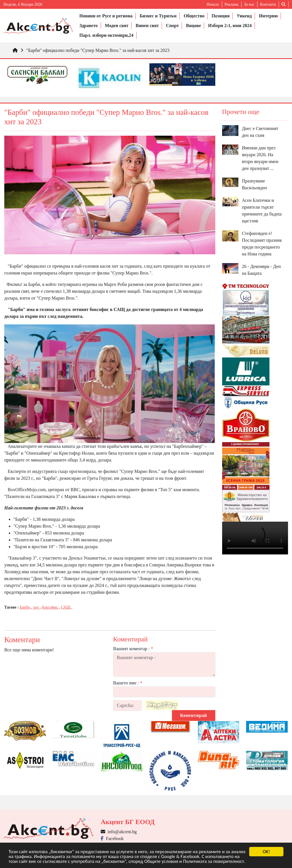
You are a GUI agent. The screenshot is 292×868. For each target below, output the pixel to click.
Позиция (221, 16)
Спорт (172, 26)
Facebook (112, 838)
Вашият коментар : (133, 649)
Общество (194, 16)
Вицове (193, 26)
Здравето (88, 26)
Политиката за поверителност (213, 862)
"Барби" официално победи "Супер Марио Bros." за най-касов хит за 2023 (98, 50)
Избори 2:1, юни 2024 (230, 26)
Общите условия (161, 862)
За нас (249, 4)
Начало (213, 4)
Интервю (268, 16)
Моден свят (117, 26)
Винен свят (147, 26)
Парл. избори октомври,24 (106, 35)
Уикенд (244, 16)
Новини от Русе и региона (106, 16)
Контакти (268, 4)
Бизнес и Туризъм (158, 16)
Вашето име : (128, 683)
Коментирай (194, 715)
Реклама (231, 4)
